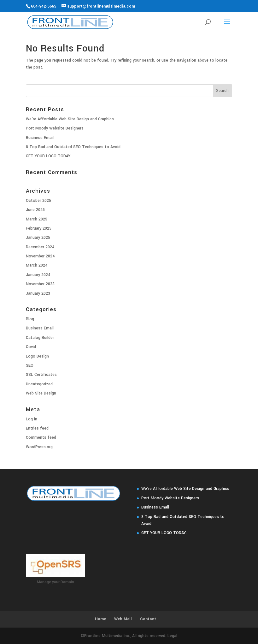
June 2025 (35, 210)
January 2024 (38, 275)
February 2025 (39, 228)
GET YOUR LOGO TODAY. (49, 156)
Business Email (40, 138)
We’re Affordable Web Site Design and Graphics (70, 119)
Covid (31, 347)
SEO (30, 365)
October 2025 (38, 201)
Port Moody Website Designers (55, 128)
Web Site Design (41, 393)
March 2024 (37, 265)
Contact (148, 619)
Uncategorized (39, 384)
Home (100, 619)
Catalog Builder (40, 338)
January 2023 (38, 293)
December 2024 (40, 247)
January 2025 (38, 238)
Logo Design (37, 356)
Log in (32, 419)
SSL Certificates (41, 375)
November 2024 (40, 256)
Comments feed (41, 437)
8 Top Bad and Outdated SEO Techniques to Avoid (73, 147)
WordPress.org (39, 447)
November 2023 (40, 284)
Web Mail (123, 619)
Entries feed (37, 428)
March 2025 (37, 219)
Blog (30, 319)
